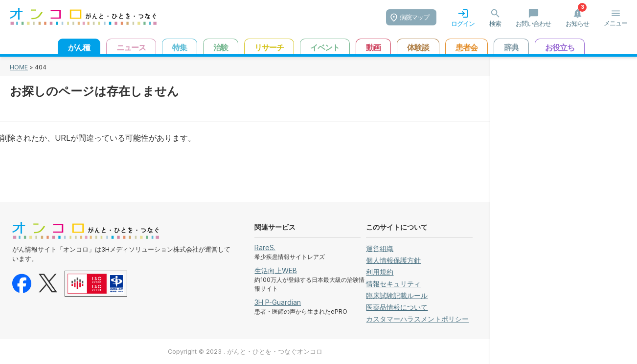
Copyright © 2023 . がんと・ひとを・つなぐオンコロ (245, 352)
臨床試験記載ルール (397, 295)
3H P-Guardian (278, 302)
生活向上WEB (276, 270)
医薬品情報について (397, 307)
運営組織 (380, 248)
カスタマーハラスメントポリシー (417, 319)
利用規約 (380, 272)
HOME (19, 67)
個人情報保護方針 (393, 260)
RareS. (265, 247)
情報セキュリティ (393, 284)
